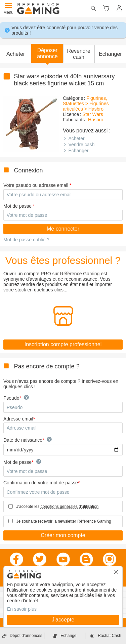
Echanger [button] (110, 54)
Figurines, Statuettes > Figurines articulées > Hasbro (86, 104)
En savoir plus (22, 609)
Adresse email (18, 419)
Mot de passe (17, 206)
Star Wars (93, 114)
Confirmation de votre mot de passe (41, 483)
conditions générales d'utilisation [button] (70, 507)
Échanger (78, 151)
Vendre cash (81, 145)
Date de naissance (23, 440)
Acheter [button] (16, 54)
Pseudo (11, 398)
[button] (47, 53)
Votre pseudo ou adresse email (36, 185)
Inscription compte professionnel (63, 344)
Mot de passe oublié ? (26, 240)
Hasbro (96, 120)
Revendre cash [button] (78, 54)
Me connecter (63, 229)
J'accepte (63, 620)
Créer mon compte (63, 535)
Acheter (76, 138)
